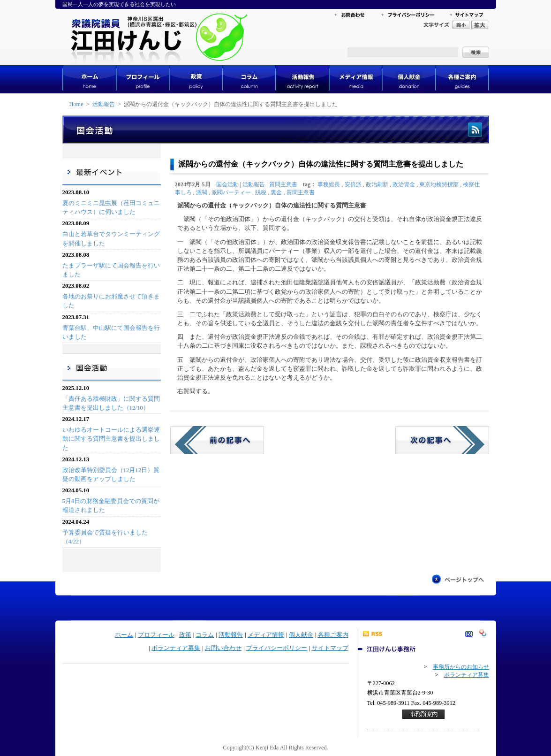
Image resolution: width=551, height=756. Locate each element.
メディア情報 (266, 635)
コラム (205, 635)
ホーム (124, 635)
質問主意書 (283, 184)
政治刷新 (377, 184)
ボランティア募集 (176, 648)
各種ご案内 (333, 635)
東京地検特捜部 (439, 184)
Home (76, 104)
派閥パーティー (231, 192)
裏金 (276, 192)
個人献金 (301, 635)
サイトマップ (330, 648)
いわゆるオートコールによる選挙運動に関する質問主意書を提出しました (111, 439)
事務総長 (329, 184)
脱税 (261, 192)
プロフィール (156, 635)
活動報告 (104, 104)
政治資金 (404, 184)
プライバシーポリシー (277, 648)
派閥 (202, 192)
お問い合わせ (223, 648)
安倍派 (353, 184)
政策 (185, 635)
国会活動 (227, 184)
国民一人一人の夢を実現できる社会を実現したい (119, 4)
